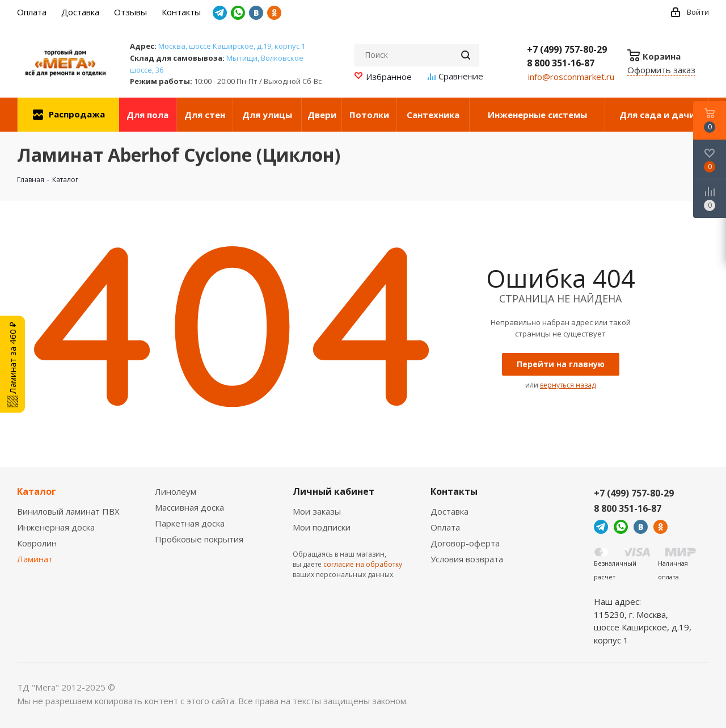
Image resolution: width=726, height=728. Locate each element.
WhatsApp (238, 13)
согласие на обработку (363, 564)
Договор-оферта (465, 543)
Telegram (220, 13)
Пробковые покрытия (199, 539)
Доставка (449, 511)
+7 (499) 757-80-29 (567, 49)
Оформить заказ (661, 70)
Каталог (37, 491)
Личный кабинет (334, 491)
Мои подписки (322, 527)
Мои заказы (317, 511)
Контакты (454, 491)
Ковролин (37, 543)
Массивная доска (189, 507)
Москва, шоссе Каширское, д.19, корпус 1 (232, 46)
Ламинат (35, 559)
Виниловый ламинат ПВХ (68, 511)
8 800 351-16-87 (561, 63)
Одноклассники (274, 13)
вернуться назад (568, 385)
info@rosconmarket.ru (571, 77)
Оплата (445, 527)
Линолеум (176, 491)
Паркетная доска (190, 523)
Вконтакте (256, 13)
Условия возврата (467, 559)
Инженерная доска (56, 527)
